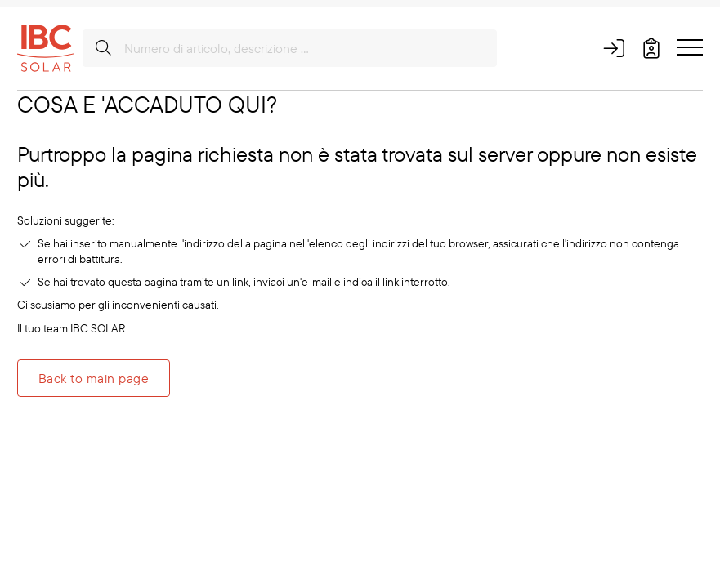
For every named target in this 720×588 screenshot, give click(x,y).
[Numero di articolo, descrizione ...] (290, 48)
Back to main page (94, 378)
